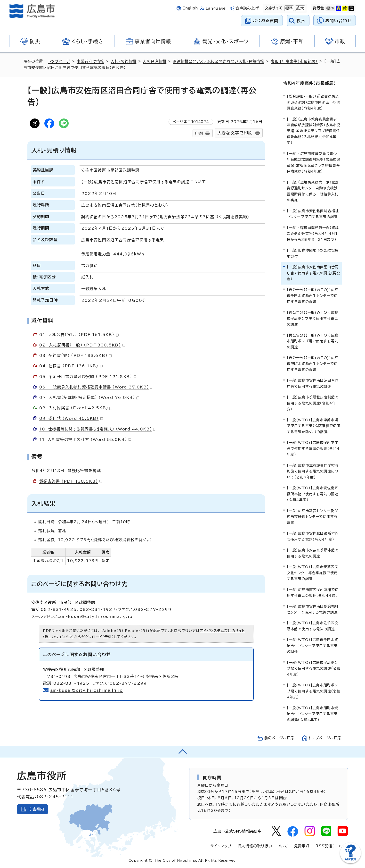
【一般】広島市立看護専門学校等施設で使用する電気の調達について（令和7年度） (313, 471)
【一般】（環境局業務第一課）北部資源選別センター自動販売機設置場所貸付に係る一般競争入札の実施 (313, 191)
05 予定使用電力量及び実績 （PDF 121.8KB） (88, 377)
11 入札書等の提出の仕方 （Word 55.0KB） (85, 439)
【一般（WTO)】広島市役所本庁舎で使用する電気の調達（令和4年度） (313, 448)
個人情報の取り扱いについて (263, 846)
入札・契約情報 (124, 61)
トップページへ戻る (325, 738)
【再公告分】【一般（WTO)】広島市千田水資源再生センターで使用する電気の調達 (313, 295)
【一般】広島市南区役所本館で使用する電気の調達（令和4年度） (313, 592)
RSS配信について (332, 846)
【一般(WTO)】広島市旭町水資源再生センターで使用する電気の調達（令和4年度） (313, 714)
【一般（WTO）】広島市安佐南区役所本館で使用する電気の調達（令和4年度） (313, 494)
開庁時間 (212, 777)
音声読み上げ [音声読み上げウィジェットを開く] (247, 8)
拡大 (300, 8)
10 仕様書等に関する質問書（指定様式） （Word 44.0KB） (98, 429)
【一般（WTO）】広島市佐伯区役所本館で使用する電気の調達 (313, 626)
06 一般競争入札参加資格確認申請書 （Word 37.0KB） (96, 387)
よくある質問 (266, 21)
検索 (301, 21)
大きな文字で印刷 (235, 133)
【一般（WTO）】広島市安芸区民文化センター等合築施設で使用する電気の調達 (313, 573)
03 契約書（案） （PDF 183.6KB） (76, 355)
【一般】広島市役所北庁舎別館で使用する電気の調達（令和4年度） (313, 403)
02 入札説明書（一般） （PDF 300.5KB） (82, 345)
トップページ (59, 61)
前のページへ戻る (278, 738)
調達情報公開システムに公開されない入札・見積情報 (219, 61)
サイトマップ (221, 846)
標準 (289, 8)
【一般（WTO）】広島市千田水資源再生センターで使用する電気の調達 (313, 646)
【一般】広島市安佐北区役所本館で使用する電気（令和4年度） (313, 536)
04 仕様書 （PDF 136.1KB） (71, 366)
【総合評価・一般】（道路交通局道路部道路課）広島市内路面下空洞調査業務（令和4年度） (314, 102)
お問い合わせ (338, 21)
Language (216, 8)
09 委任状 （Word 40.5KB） (71, 418)
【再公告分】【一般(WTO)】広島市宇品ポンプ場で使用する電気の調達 (313, 318)
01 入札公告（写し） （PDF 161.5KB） (79, 335)
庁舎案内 (36, 809)
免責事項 (302, 846)
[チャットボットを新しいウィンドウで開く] (350, 862)
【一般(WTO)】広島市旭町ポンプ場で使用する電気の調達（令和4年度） (314, 691)
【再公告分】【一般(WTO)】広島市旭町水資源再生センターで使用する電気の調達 (313, 363)
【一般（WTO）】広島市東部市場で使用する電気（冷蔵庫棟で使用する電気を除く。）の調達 (314, 426)
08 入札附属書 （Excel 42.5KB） (76, 408)
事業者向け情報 (91, 61)
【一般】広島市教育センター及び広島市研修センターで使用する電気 (312, 516)
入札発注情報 (155, 61)
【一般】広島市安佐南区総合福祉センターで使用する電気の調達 (313, 609)
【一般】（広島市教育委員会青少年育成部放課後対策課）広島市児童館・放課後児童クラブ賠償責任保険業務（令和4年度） (314, 162)
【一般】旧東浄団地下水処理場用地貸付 (313, 253)
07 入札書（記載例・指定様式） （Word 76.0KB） (89, 397)
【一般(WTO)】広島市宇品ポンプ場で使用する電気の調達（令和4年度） (314, 668)
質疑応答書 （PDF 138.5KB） (71, 481)
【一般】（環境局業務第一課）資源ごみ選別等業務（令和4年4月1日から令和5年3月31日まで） (313, 233)
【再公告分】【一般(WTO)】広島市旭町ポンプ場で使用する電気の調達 (313, 341)
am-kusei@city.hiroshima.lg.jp (87, 690)
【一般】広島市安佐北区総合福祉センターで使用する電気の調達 (313, 214)
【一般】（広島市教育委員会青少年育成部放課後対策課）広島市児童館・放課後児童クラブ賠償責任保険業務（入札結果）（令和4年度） (314, 131)
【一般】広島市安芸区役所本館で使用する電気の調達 (313, 553)
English (190, 8)
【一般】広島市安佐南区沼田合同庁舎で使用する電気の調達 (313, 383)
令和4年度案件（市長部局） (295, 61)
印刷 (199, 133)
